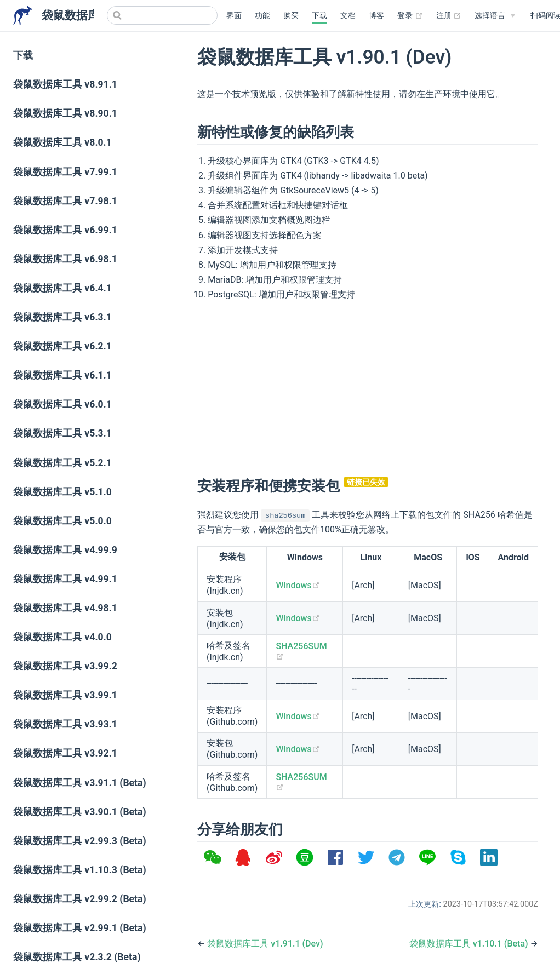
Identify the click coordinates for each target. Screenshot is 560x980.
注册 (449, 16)
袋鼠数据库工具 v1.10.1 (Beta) (470, 944)
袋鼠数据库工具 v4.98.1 (65, 608)
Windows (298, 585)
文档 (348, 16)
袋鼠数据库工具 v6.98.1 (65, 259)
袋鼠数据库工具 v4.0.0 (62, 637)
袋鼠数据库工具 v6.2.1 (62, 346)
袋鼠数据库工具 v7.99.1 (65, 172)
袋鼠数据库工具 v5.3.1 (62, 433)
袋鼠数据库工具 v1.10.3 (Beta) (80, 870)
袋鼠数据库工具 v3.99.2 (65, 666)
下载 (319, 16)
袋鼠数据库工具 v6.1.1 (62, 375)
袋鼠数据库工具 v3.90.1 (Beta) (80, 812)
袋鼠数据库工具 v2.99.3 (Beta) (80, 841)
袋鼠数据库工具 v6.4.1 (62, 288)
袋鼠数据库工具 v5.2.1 (62, 463)
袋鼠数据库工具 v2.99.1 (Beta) (80, 928)
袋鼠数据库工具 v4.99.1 (65, 579)
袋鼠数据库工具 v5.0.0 (62, 521)
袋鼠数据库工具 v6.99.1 (65, 230)
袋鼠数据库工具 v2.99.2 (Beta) (80, 899)
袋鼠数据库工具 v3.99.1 (65, 695)
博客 (376, 16)
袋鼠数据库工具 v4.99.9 (65, 550)
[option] (213, 857)
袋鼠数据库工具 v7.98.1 (65, 201)
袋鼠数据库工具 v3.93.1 (65, 724)
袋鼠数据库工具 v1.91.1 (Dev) (265, 944)
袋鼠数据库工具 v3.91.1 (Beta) (80, 783)
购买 (291, 16)
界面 (234, 16)
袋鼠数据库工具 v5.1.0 (62, 492)
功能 (262, 16)
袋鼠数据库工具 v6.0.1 (62, 404)
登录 (410, 16)
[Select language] (495, 16)
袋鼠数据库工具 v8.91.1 (65, 84)
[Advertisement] (368, 387)
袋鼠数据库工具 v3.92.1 (65, 753)
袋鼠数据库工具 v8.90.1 (65, 113)
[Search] (162, 15)
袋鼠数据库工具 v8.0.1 (62, 142)
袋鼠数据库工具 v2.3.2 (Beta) (77, 957)
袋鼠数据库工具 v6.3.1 (62, 317)
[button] (213, 857)
